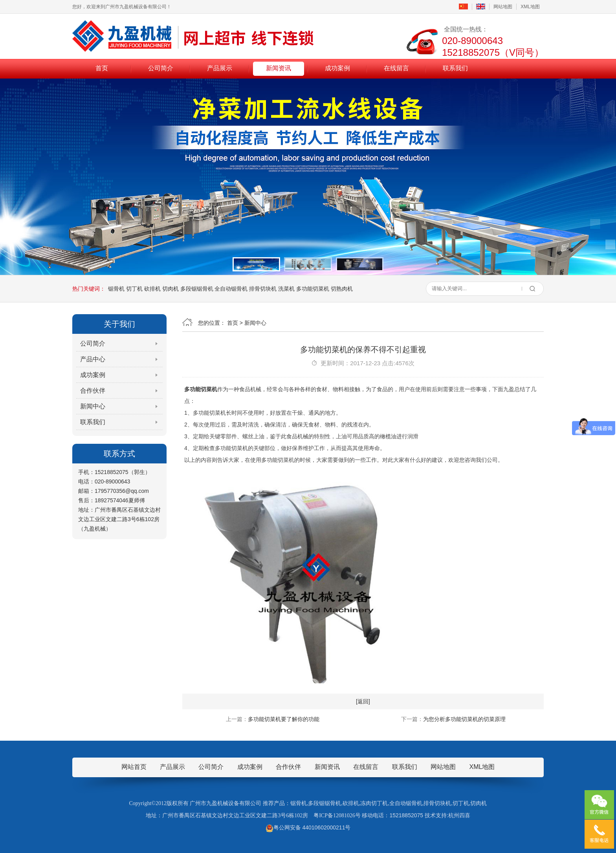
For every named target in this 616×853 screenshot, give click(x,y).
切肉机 (170, 289)
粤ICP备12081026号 (337, 815)
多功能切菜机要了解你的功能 (284, 719)
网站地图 (503, 7)
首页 (102, 68)
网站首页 (134, 767)
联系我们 (455, 68)
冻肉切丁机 (374, 803)
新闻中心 (93, 406)
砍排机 (152, 289)
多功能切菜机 (313, 289)
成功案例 (337, 68)
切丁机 (134, 289)
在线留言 (396, 68)
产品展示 (220, 68)
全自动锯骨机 (231, 289)
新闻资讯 (279, 68)
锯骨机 (116, 289)
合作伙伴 (93, 391)
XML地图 (530, 7)
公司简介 (161, 68)
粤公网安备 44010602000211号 (308, 827)
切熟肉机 (342, 289)
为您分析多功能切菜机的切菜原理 (464, 719)
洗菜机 (286, 289)
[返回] (363, 701)
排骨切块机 (263, 289)
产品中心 (93, 359)
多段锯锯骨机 (197, 289)
